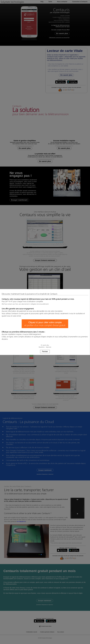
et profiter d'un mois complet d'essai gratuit (45, 324)
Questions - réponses (45, 347)
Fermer (45, 351)
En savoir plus (45, 345)
